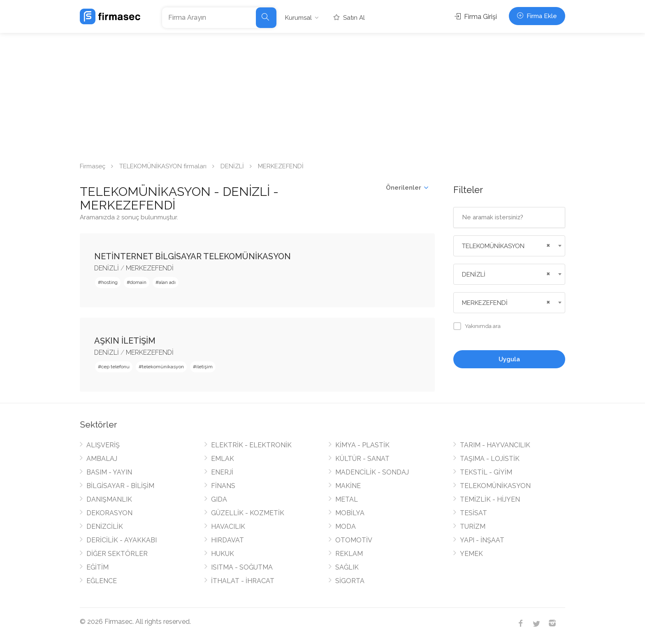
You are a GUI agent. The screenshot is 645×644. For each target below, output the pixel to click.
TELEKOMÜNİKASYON (495, 486)
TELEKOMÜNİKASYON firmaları (163, 166)
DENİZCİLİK (105, 527)
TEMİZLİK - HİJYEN (490, 499)
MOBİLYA (350, 513)
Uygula (509, 359)
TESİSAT (473, 513)
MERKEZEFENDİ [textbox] (485, 303)
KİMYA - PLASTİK (362, 445)
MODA (346, 527)
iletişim (204, 367)
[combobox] (509, 246)
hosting (109, 282)
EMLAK (223, 459)
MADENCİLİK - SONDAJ (372, 472)
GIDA (219, 499)
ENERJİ (222, 472)
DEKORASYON (109, 513)
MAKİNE (348, 486)
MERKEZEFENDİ (150, 268)
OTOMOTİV (354, 540)
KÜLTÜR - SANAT (362, 459)
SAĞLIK (347, 567)
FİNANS (223, 486)
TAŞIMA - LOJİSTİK (490, 459)
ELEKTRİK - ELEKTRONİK (251, 445)
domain (138, 282)
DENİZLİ (232, 166)
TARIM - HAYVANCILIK (495, 445)
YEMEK (471, 554)
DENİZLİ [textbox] (474, 274)
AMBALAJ (102, 459)
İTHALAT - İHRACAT (243, 581)
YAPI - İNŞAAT (482, 540)
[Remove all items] (547, 244)
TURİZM (473, 527)
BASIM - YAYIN (109, 472)
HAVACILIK (228, 527)
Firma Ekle (537, 16)
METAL (347, 499)
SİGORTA (350, 581)
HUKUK (223, 554)
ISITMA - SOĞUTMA (242, 567)
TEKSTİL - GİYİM (486, 472)
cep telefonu (115, 367)
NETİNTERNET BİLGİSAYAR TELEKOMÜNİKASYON (193, 256)
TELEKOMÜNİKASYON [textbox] (493, 246)
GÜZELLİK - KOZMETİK (248, 513)
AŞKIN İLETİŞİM (125, 341)
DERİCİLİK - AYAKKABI (122, 540)
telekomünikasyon (163, 367)
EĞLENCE (102, 581)
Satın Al (349, 18)
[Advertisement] (322, 95)
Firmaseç (93, 166)
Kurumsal (298, 18)
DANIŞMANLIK (109, 499)
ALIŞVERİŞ (103, 445)
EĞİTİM (97, 567)
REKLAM (349, 554)
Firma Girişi (476, 17)
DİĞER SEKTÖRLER (117, 554)
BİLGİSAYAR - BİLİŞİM (120, 486)
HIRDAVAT (227, 540)
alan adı (167, 282)
